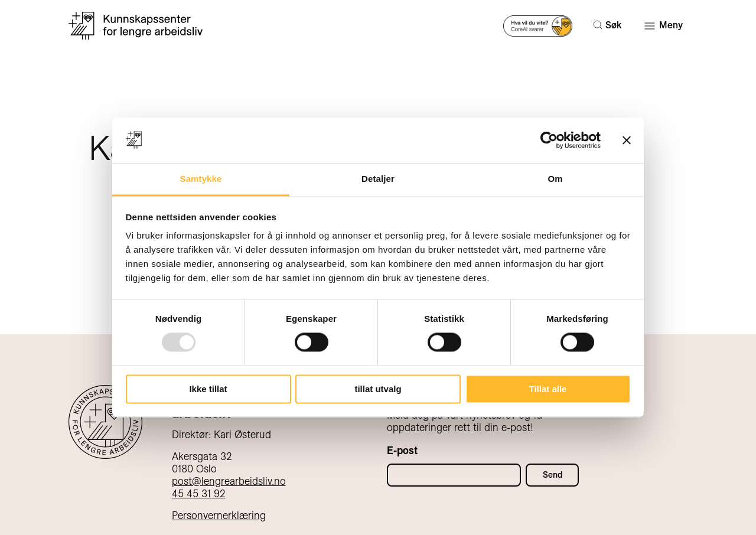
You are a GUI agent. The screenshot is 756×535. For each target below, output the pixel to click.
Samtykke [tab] (201, 179)
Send (553, 475)
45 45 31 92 (199, 493)
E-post (402, 450)
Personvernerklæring (219, 515)
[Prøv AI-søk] (538, 25)
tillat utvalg (378, 389)
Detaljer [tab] (378, 179)
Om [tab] (555, 179)
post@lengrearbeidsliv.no (229, 481)
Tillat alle (548, 389)
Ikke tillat (208, 389)
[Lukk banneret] (627, 141)
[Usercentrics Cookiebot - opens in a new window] (549, 141)
